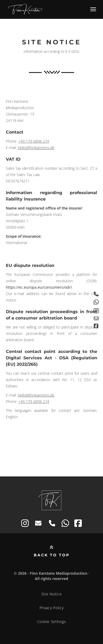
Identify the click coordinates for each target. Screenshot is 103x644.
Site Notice (52, 594)
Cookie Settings (52, 622)
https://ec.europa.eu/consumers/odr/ (39, 287)
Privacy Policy (52, 608)
